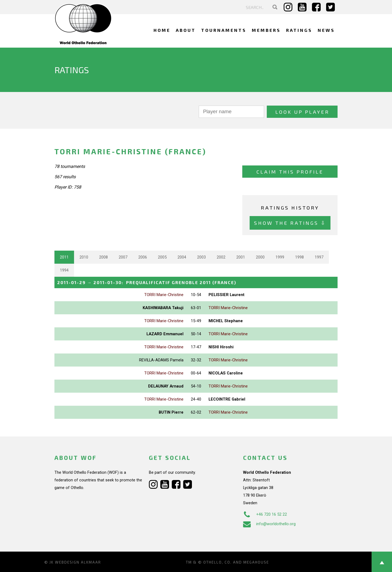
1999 (280, 257)
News (326, 30)
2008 (103, 257)
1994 (64, 270)
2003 (201, 257)
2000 (260, 257)
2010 (84, 257)
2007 (123, 257)
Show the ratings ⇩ (290, 223)
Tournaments (224, 30)
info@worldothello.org (269, 524)
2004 (182, 257)
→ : (147, 282)
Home (162, 30)
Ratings (299, 30)
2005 (162, 257)
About (186, 30)
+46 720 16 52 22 (265, 514)
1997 (319, 257)
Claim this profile (290, 172)
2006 (143, 257)
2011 (64, 257)
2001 (241, 257)
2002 (221, 257)
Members (266, 30)
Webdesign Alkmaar (78, 562)
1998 (299, 257)
